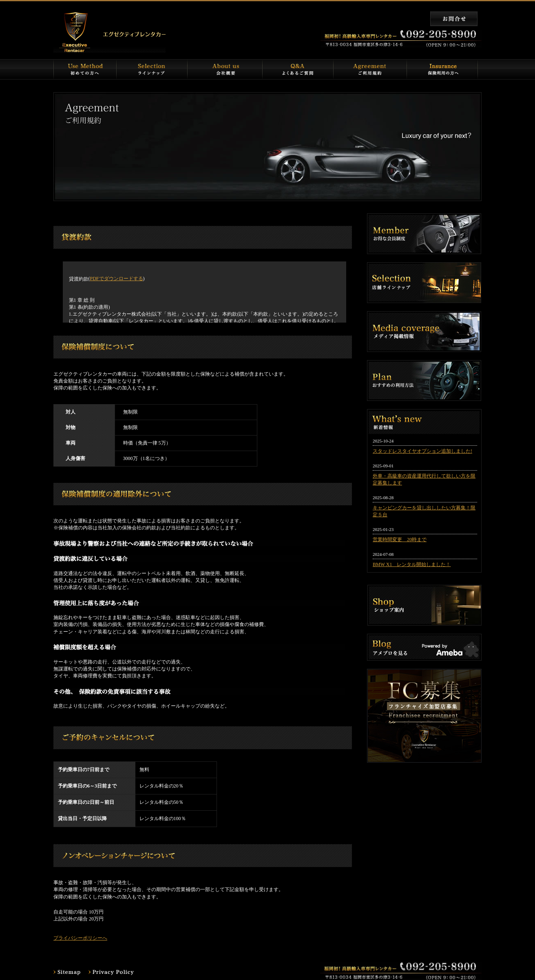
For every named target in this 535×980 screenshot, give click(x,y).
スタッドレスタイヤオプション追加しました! (422, 451)
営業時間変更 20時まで (400, 540)
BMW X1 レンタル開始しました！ (412, 564)
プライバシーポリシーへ (80, 938)
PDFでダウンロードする (117, 279)
